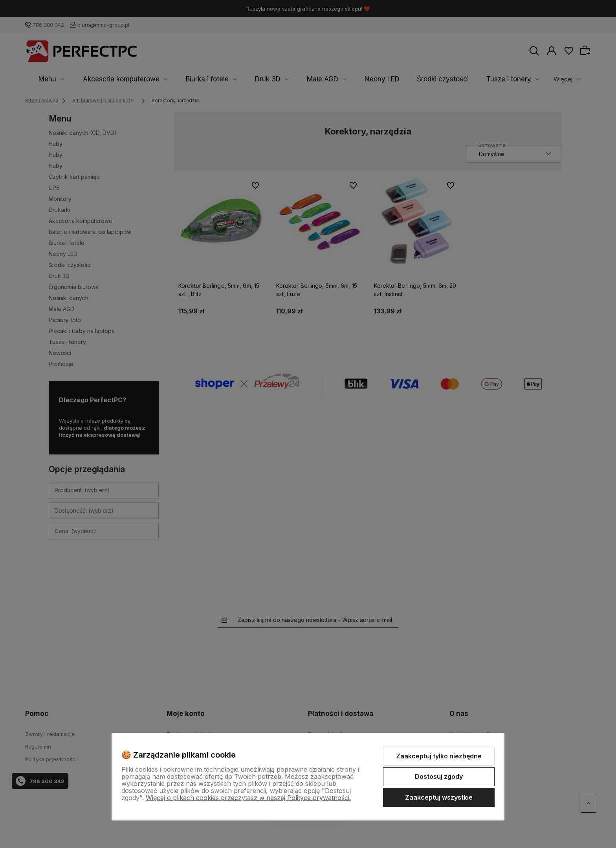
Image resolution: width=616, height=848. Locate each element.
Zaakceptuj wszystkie (439, 797)
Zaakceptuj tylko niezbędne (439, 756)
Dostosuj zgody (439, 776)
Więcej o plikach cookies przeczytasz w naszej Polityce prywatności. (248, 798)
